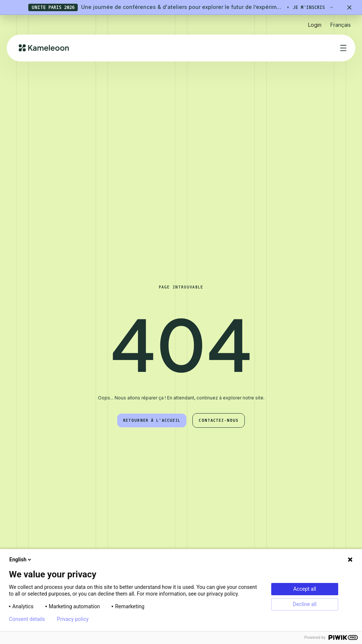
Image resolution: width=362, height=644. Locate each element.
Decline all (305, 604)
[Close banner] (349, 7)
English (21, 559)
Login (315, 25)
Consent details (27, 619)
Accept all (305, 589)
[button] (341, 22)
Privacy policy (73, 619)
